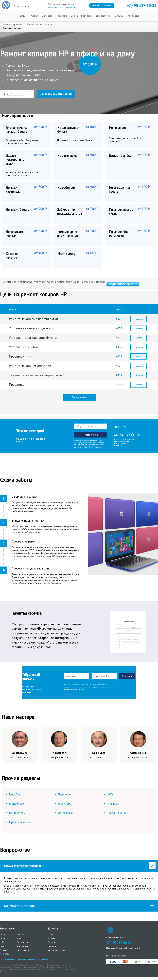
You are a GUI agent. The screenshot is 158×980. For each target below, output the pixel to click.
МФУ (110, 794)
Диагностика (103, 16)
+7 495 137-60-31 (119, 943)
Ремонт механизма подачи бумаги (35, 319)
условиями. (98, 447)
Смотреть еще (79, 397)
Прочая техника (19, 822)
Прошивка (17, 385)
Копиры (3, 946)
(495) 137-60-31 (128, 435)
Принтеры (64, 794)
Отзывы (119, 16)
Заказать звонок (102, 6)
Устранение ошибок (24, 347)
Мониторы (65, 804)
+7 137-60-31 (141, 6)
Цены (22, 16)
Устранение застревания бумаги (33, 338)
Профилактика (20, 356)
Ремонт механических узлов (30, 366)
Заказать (139, 319)
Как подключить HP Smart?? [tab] (80, 906)
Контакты (133, 16)
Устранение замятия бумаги (30, 328)
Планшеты (113, 804)
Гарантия (62, 16)
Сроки (35, 16)
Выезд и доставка (81, 16)
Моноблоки (17, 804)
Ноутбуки (15, 794)
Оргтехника (65, 813)
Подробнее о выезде (123, 284)
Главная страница (12, 24)
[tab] (79, 866)
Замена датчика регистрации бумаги (37, 375)
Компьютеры (17, 813)
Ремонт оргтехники (38, 24)
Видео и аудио (116, 813)
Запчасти (47, 16)
